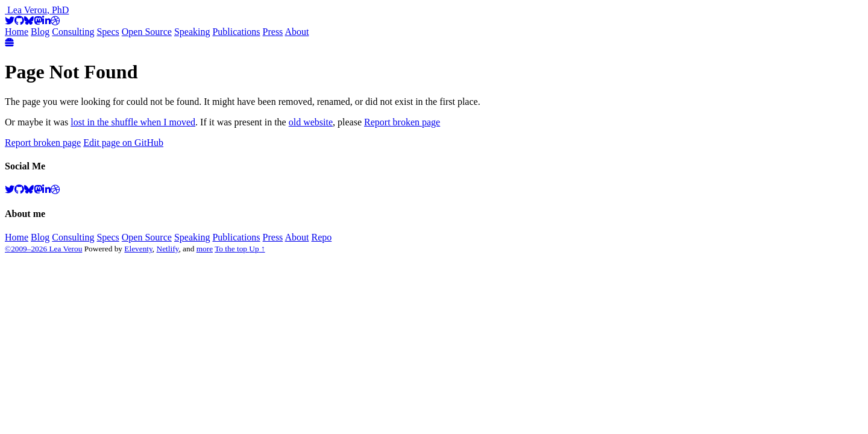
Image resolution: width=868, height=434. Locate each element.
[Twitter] (10, 21)
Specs (108, 32)
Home (17, 32)
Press (273, 32)
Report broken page (402, 122)
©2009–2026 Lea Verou (43, 249)
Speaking (192, 32)
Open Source (147, 32)
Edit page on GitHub (123, 143)
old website (311, 122)
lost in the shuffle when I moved (133, 122)
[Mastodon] (38, 21)
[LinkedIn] (46, 21)
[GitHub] (19, 21)
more (205, 249)
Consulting (73, 32)
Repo (321, 237)
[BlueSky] (29, 21)
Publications (236, 32)
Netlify (168, 249)
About (297, 32)
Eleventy (138, 249)
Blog (40, 32)
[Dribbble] (55, 21)
